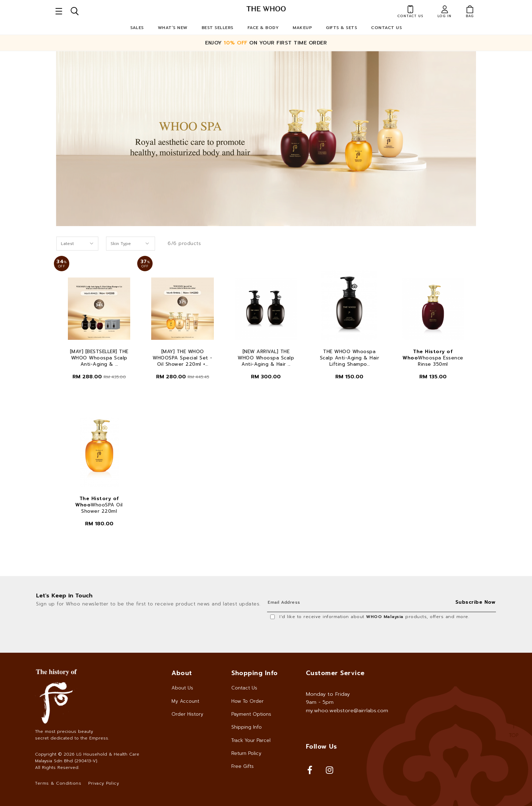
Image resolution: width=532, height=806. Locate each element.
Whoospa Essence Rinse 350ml (433, 358)
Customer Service (335, 673)
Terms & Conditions (58, 783)
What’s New (173, 28)
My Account (185, 701)
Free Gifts (243, 766)
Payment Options (251, 714)
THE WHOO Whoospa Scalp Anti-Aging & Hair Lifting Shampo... (350, 358)
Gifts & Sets (341, 28)
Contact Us (386, 28)
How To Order (247, 701)
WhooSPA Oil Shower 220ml (99, 505)
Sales (137, 28)
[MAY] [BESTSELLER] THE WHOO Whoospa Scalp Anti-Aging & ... (99, 358)
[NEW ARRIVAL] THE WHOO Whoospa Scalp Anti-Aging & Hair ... (266, 358)
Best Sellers (218, 28)
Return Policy (246, 753)
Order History (187, 714)
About (182, 673)
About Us (182, 688)
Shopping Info (255, 673)
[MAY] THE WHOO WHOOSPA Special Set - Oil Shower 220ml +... (183, 358)
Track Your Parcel (251, 740)
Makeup (302, 28)
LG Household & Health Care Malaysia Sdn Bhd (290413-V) (87, 758)
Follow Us (321, 747)
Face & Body (263, 28)
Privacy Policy (104, 783)
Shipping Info (247, 727)
